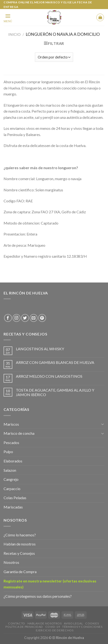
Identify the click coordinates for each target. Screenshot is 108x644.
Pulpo (8, 452)
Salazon (10, 470)
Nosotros (11, 562)
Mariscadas (13, 507)
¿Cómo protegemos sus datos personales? (38, 596)
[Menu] (8, 18)
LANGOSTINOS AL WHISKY (40, 349)
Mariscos (11, 424)
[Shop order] (54, 57)
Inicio (14, 34)
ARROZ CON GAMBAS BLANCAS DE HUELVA (55, 362)
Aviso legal (73, 623)
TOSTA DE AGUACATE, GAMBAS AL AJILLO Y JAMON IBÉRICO (55, 392)
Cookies (92, 623)
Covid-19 (53, 627)
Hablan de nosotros (20, 544)
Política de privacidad (24, 627)
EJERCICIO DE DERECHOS (55, 630)
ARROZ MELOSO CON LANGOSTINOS (49, 376)
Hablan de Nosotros (45, 623)
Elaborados (13, 461)
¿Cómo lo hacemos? (20, 535)
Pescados (11, 442)
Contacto (17, 623)
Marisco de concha (19, 433)
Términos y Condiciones (82, 627)
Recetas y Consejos (19, 553)
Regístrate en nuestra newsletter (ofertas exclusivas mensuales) (50, 584)
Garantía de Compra (20, 572)
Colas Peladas (15, 498)
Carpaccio (12, 489)
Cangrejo (11, 479)
